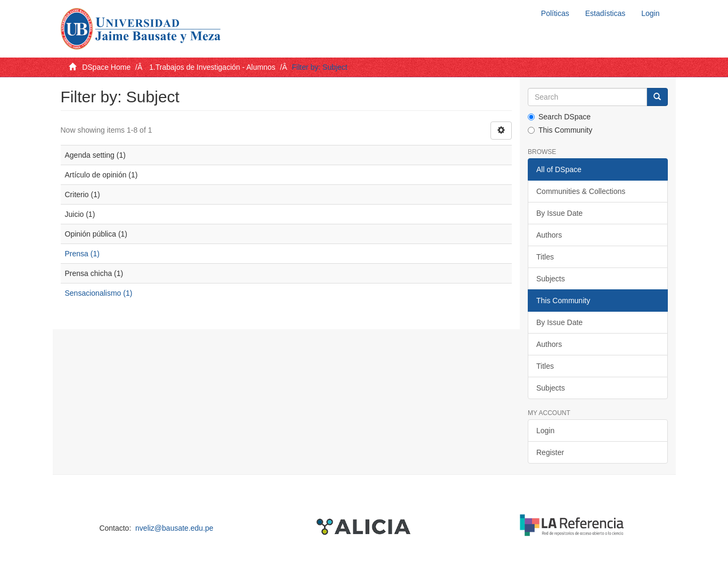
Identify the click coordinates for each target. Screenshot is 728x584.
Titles (545, 257)
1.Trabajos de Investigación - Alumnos (212, 67)
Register (550, 452)
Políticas (555, 13)
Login (545, 431)
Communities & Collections (581, 191)
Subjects (551, 279)
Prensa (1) (82, 254)
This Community (560, 130)
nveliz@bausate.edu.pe (174, 528)
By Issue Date (559, 213)
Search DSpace (559, 117)
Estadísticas (605, 13)
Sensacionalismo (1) (99, 293)
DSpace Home (106, 67)
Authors (549, 235)
